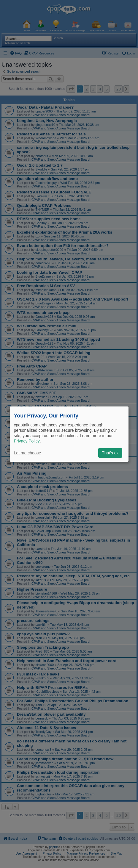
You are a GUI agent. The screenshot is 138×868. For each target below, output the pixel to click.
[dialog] (69, 434)
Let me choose (28, 453)
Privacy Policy (27, 441)
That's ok (110, 453)
